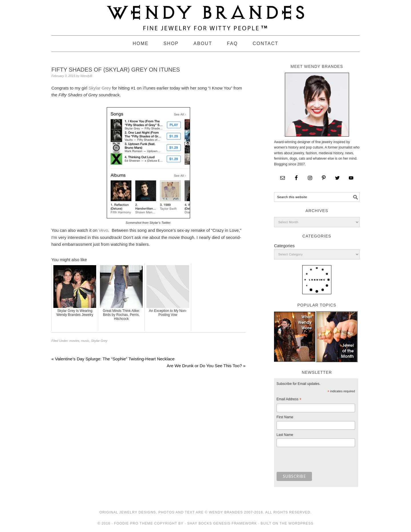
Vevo (103, 230)
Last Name (285, 435)
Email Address (289, 400)
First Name (285, 417)
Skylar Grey (100, 88)
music (85, 341)
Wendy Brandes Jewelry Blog (205, 15)
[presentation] (320, 461)
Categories (284, 246)
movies (74, 341)
